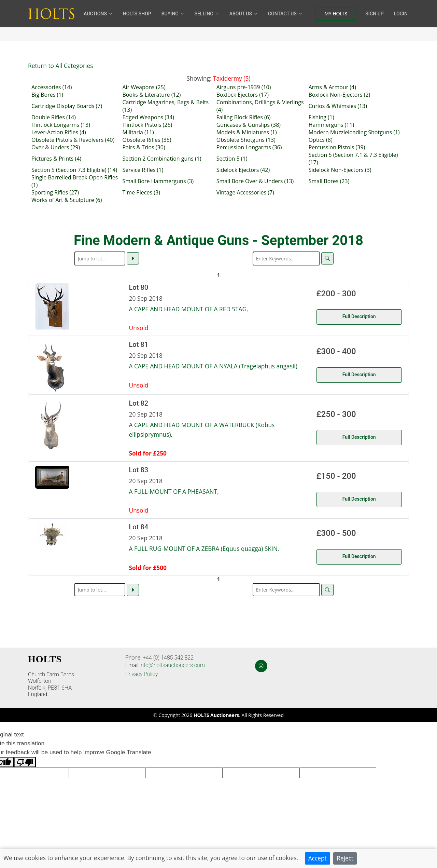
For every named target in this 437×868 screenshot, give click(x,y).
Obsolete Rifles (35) (147, 140)
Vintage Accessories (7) (245, 192)
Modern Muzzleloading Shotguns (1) (354, 132)
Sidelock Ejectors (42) (243, 170)
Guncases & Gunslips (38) (249, 125)
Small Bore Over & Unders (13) (255, 181)
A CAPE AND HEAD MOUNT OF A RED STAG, (189, 309)
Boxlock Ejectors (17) (243, 95)
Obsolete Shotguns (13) (246, 140)
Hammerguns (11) (332, 125)
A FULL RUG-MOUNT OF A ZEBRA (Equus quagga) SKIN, (204, 548)
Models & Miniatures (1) (247, 132)
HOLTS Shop (137, 14)
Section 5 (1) (232, 159)
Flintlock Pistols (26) (147, 125)
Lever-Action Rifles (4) (59, 132)
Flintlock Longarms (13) (61, 125)
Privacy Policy (142, 674)
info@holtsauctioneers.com (172, 665)
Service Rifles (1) (143, 170)
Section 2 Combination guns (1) (162, 159)
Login (401, 14)
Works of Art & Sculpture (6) (67, 200)
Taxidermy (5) (232, 78)
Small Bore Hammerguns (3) (158, 181)
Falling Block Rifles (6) (244, 117)
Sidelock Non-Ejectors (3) (340, 170)
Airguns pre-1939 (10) (244, 87)
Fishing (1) (321, 117)
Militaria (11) (138, 132)
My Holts (336, 14)
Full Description (359, 316)
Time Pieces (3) (141, 192)
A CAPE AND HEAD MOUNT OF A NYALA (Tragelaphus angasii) (213, 366)
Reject (345, 858)
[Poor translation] (25, 762)
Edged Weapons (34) (148, 117)
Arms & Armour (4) (332, 87)
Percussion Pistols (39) (337, 147)
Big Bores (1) (47, 95)
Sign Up (374, 14)
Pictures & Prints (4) (56, 159)
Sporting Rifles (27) (55, 192)
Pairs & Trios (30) (144, 147)
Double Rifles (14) (54, 117)
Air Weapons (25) (144, 87)
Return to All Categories (60, 66)
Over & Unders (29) (56, 147)
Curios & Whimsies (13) (338, 106)
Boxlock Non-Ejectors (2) (340, 95)
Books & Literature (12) (151, 95)
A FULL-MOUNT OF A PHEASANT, (174, 491)
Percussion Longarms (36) (249, 147)
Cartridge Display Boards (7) (67, 106)
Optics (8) (321, 140)
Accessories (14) (52, 87)
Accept (318, 858)
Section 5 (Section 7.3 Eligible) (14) (74, 170)
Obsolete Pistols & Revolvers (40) (73, 140)
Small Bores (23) (329, 181)
